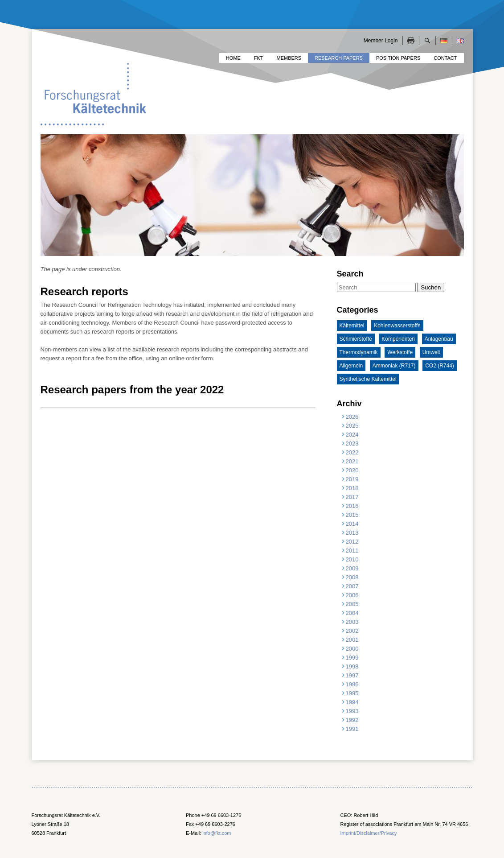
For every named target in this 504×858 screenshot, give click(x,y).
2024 (352, 435)
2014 (352, 524)
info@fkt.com (217, 833)
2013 (352, 533)
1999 (352, 658)
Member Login (381, 41)
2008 (352, 577)
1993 (352, 711)
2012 (352, 542)
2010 (352, 559)
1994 (352, 702)
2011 (352, 551)
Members (289, 58)
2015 (352, 515)
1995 (352, 693)
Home (233, 58)
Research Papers (339, 58)
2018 (352, 488)
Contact (445, 58)
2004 (352, 613)
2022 (352, 452)
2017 (352, 497)
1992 (352, 720)
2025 (352, 426)
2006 (352, 595)
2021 (352, 461)
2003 (352, 622)
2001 (352, 640)
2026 (352, 417)
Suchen (431, 287)
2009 (352, 568)
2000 (352, 649)
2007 (352, 586)
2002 (352, 631)
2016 (352, 506)
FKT (259, 58)
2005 (352, 604)
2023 (352, 443)
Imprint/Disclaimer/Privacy (369, 833)
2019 (352, 479)
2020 (352, 470)
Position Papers (398, 58)
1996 (352, 684)
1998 (352, 666)
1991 (352, 729)
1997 (352, 675)
